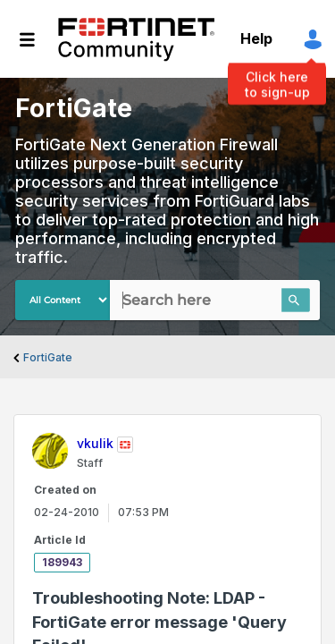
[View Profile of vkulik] (95, 443)
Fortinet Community (136, 39)
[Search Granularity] (63, 300)
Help (256, 38)
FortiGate (48, 357)
